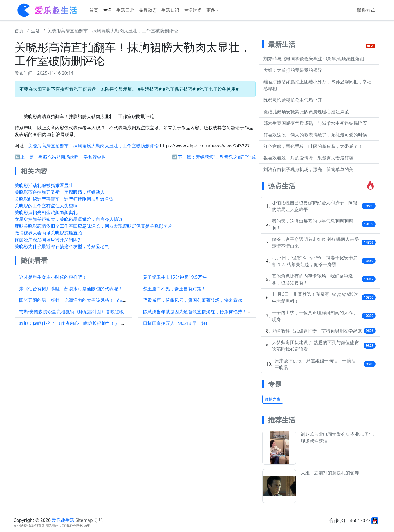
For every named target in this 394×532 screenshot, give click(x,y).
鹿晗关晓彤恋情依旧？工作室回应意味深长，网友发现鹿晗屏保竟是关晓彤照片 (93, 226)
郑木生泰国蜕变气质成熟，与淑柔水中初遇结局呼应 (315, 123)
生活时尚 (193, 10)
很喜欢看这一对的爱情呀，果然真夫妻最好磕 (308, 158)
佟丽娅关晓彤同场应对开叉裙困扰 (48, 240)
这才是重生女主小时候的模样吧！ (53, 277)
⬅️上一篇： (26, 157)
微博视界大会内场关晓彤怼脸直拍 (48, 233)
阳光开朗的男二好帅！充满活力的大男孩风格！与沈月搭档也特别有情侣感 (93, 300)
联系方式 (366, 10)
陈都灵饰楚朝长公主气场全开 (293, 100)
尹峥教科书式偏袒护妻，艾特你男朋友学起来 (317, 331)
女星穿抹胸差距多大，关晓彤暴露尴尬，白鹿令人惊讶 (69, 219)
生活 (107, 10)
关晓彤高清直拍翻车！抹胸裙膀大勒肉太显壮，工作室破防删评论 (113, 31)
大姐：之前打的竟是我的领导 (293, 70)
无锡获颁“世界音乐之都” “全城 (226, 157)
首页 (94, 10)
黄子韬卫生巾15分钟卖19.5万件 (175, 277)
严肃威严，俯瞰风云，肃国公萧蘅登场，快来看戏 (192, 300)
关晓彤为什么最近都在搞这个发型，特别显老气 (62, 246)
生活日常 (125, 10)
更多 (211, 10)
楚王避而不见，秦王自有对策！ (174, 289)
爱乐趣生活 (63, 520)
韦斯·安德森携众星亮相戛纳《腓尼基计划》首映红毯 (71, 312)
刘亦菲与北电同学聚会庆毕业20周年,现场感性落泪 (314, 59)
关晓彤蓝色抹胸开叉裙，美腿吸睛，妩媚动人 (60, 192)
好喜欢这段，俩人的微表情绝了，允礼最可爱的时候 (315, 135)
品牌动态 (148, 10)
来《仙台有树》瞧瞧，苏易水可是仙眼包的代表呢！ (71, 289)
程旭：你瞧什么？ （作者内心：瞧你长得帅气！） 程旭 (74, 323)
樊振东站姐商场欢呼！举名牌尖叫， (74, 157)
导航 (98, 520)
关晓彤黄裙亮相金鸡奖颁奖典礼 (46, 212)
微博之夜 (273, 399)
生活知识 (170, 10)
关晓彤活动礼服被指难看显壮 (44, 185)
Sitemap (84, 520)
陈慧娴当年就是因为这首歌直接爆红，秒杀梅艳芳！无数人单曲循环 (211, 312)
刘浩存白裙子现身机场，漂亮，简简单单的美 (308, 169)
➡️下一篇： (184, 157)
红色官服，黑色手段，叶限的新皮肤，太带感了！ (313, 146)
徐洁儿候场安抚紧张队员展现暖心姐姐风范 (306, 112)
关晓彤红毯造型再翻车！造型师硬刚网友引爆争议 (64, 199)
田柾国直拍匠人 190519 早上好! (175, 323)
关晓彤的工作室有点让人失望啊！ (48, 206)
